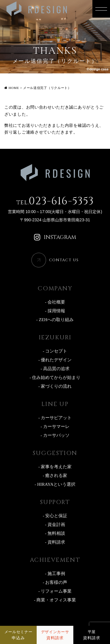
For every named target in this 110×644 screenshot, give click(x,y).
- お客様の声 (55, 582)
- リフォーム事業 (55, 591)
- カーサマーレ (55, 426)
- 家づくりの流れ (55, 386)
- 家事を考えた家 (55, 467)
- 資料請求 (55, 542)
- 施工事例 (55, 574)
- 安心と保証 (55, 516)
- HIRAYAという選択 (55, 484)
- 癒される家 (55, 476)
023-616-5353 (55, 201)
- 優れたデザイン (55, 360)
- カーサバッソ (55, 435)
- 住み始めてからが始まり (55, 377)
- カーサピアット (55, 418)
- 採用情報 (55, 311)
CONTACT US (64, 260)
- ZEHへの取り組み (55, 320)
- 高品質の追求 (55, 369)
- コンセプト (55, 351)
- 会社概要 (55, 302)
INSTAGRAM (55, 237)
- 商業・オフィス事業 (55, 600)
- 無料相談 (55, 533)
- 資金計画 (55, 525)
